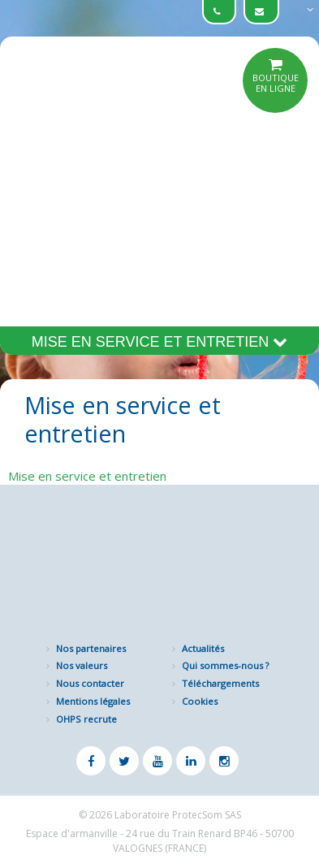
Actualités (203, 648)
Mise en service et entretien (159, 342)
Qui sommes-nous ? (225, 665)
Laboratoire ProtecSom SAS (178, 815)
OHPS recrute (86, 719)
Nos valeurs (82, 665)
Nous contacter (90, 683)
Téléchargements (220, 683)
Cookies (200, 701)
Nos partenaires (91, 648)
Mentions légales (93, 701)
